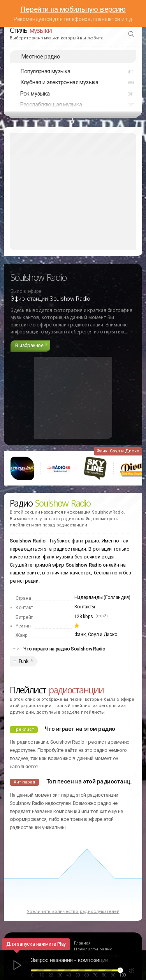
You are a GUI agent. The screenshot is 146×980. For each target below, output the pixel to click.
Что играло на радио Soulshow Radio (64, 649)
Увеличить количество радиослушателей (73, 912)
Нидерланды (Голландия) (102, 597)
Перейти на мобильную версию (73, 9)
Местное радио (41, 57)
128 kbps (84, 617)
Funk (24, 661)
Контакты (85, 607)
